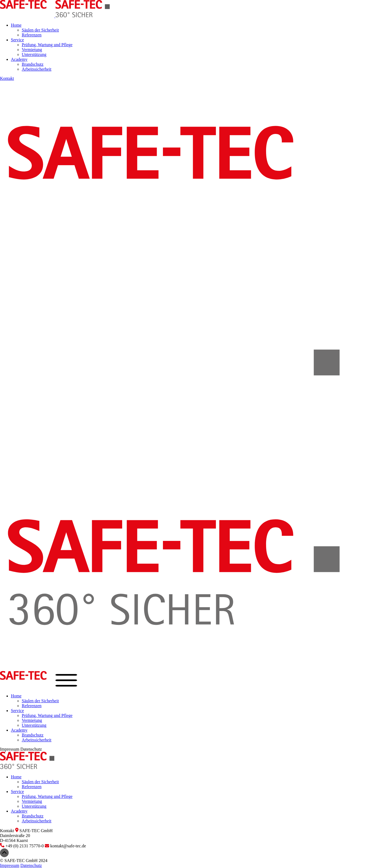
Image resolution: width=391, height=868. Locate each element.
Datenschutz (31, 749)
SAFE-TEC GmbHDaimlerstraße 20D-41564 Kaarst (26, 836)
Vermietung (32, 50)
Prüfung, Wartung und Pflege (47, 45)
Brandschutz (33, 64)
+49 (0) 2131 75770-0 (22, 846)
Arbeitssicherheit (37, 69)
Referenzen (32, 35)
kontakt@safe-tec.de (65, 846)
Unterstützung (34, 54)
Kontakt (7, 78)
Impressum (10, 749)
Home (16, 25)
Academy (19, 59)
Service (17, 40)
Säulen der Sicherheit (40, 30)
